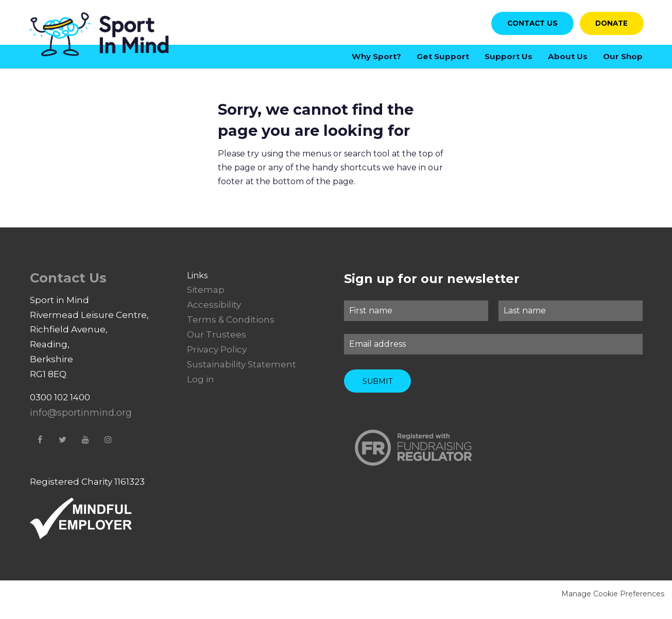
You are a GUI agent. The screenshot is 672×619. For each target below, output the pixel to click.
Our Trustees (217, 346)
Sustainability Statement (242, 376)
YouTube (85, 450)
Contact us (521, 27)
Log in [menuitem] (201, 390)
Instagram (108, 450)
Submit (377, 387)
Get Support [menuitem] (443, 61)
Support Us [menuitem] (509, 61)
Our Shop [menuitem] (623, 61)
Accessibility (214, 316)
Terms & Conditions (231, 331)
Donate (607, 27)
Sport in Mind (107, 40)
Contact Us (68, 289)
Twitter (63, 450)
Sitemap (206, 301)
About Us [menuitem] (568, 61)
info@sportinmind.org (81, 424)
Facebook (40, 450)
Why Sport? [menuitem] (376, 61)
